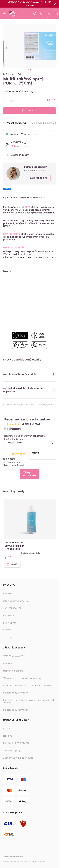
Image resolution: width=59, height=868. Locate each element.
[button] (31, 529)
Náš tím (8, 736)
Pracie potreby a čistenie (24, 405)
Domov (7, 405)
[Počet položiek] (11, 101)
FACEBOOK (9, 616)
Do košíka (30, 111)
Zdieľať (7, 189)
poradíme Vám (25, 257)
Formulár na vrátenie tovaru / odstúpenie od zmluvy (29, 701)
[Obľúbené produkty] (42, 13)
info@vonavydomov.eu (16, 601)
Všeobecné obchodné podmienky (22, 678)
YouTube (8, 638)
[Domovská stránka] (12, 13)
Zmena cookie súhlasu (13, 857)
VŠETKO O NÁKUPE (13, 656)
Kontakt (8, 594)
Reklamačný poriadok (16, 693)
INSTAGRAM (10, 623)
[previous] (6, 48)
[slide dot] (28, 70)
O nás (7, 729)
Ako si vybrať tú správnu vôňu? (29, 374)
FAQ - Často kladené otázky (32, 198)
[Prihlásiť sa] (49, 13)
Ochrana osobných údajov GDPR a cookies (27, 686)
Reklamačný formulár (15, 710)
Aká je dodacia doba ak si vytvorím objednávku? (29, 390)
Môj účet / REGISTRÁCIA (16, 743)
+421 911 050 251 (12, 608)
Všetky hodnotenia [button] (30, 474)
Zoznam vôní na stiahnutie (18, 758)
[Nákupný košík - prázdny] (55, 13)
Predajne (8, 664)
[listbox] (29, 47)
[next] (53, 48)
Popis (6, 198)
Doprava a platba (13, 671)
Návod (14, 198)
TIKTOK (7, 630)
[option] (29, 47)
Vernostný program (14, 750)
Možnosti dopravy (20, 146)
